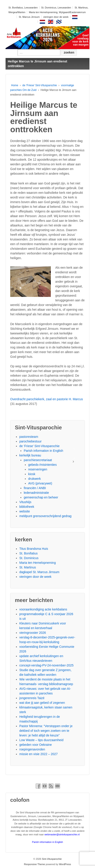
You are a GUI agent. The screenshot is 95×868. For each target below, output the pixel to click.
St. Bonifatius (29, 553)
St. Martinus (28, 567)
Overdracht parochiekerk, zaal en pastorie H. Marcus (47, 399)
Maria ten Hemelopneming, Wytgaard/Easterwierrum (57, 12)
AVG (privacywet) (40, 483)
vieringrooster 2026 (33, 633)
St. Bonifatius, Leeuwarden (23, 8)
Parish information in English (43, 451)
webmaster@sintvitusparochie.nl (62, 834)
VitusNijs (25, 502)
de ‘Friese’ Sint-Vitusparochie (40, 85)
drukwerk (35, 479)
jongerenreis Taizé (32, 698)
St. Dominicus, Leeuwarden (56, 8)
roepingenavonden (32, 749)
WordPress (65, 864)
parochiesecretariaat (38, 460)
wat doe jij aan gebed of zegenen (42, 703)
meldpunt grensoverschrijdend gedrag (45, 516)
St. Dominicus (29, 558)
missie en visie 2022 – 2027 (39, 754)
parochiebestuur (30, 441)
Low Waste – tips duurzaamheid (41, 740)
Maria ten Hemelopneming (38, 563)
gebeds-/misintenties (42, 465)
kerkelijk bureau (30, 455)
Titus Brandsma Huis (34, 549)
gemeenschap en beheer (41, 497)
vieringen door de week (56, 17)
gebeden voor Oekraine (36, 745)
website (25, 511)
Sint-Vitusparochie (51, 859)
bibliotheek (27, 507)
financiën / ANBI (35, 488)
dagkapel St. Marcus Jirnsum (39, 572)
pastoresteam (29, 437)
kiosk (32, 474)
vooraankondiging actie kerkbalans (43, 609)
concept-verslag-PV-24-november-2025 (46, 665)
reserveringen (38, 469)
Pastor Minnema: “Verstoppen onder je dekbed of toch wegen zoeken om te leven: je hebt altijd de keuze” (46, 731)
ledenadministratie (36, 493)
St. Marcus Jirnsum (29, 17)
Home (15, 85)
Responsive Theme (35, 864)
